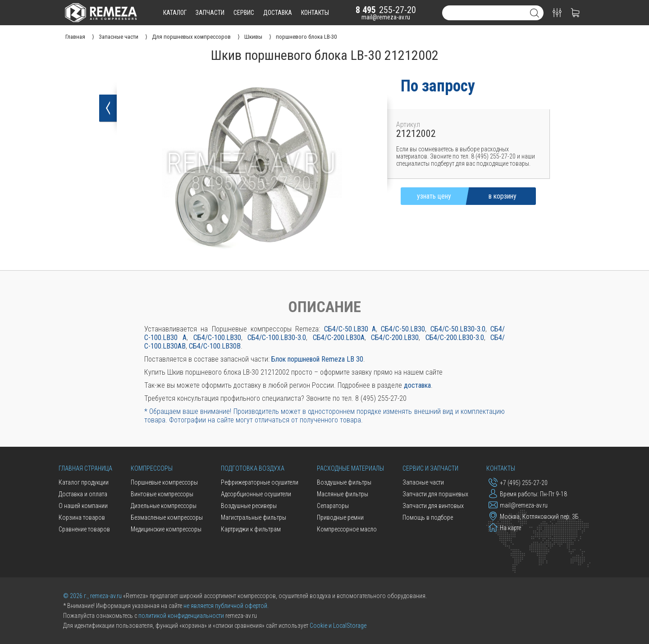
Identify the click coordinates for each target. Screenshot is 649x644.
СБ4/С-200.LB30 (395, 338)
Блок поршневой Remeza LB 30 (317, 359)
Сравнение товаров (84, 529)
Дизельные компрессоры (164, 506)
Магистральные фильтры (254, 517)
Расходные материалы (350, 468)
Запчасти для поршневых (435, 494)
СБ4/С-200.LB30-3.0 (455, 338)
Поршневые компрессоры (164, 482)
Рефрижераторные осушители (260, 482)
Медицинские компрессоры (166, 529)
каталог (175, 13)
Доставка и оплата (83, 494)
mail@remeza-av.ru (386, 17)
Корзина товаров (82, 517)
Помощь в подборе (428, 517)
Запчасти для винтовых (433, 506)
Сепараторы (333, 506)
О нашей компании (83, 506)
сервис (244, 13)
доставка (278, 13)
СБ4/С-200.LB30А (339, 338)
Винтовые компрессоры (162, 494)
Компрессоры (152, 468)
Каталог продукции (84, 482)
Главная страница (85, 468)
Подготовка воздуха (253, 468)
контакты (315, 13)
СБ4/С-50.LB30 (403, 329)
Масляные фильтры (343, 494)
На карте (505, 527)
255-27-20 (386, 10)
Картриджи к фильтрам (251, 529)
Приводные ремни (340, 517)
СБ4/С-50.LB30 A (350, 329)
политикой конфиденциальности (181, 616)
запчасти (210, 13)
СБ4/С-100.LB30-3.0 (277, 338)
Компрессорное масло (347, 529)
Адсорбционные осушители (256, 494)
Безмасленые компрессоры (167, 517)
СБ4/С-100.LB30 (217, 338)
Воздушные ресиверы (249, 506)
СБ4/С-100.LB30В (215, 346)
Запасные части (423, 482)
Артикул (408, 125)
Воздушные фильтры (344, 482)
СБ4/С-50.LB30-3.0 (458, 329)
